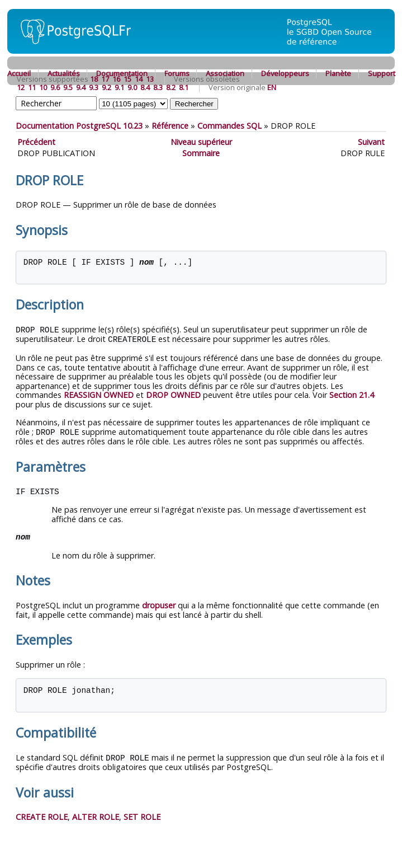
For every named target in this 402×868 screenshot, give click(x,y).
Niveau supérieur (201, 142)
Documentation (122, 73)
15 (127, 79)
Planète (338, 73)
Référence (170, 126)
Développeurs (285, 73)
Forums (177, 73)
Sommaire (201, 153)
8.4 (145, 87)
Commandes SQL (230, 126)
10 (43, 87)
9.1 (119, 87)
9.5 (68, 87)
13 (150, 79)
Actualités (64, 73)
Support (382, 73)
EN (272, 87)
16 (116, 79)
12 (21, 87)
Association (225, 73)
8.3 (158, 87)
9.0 (132, 87)
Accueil (19, 73)
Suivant (371, 142)
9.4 (81, 87)
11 (32, 87)
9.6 (55, 87)
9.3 (94, 87)
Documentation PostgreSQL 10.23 (79, 126)
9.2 (107, 87)
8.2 (171, 87)
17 (105, 79)
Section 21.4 (352, 394)
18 (94, 79)
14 (139, 79)
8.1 (184, 87)
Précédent (36, 142)
